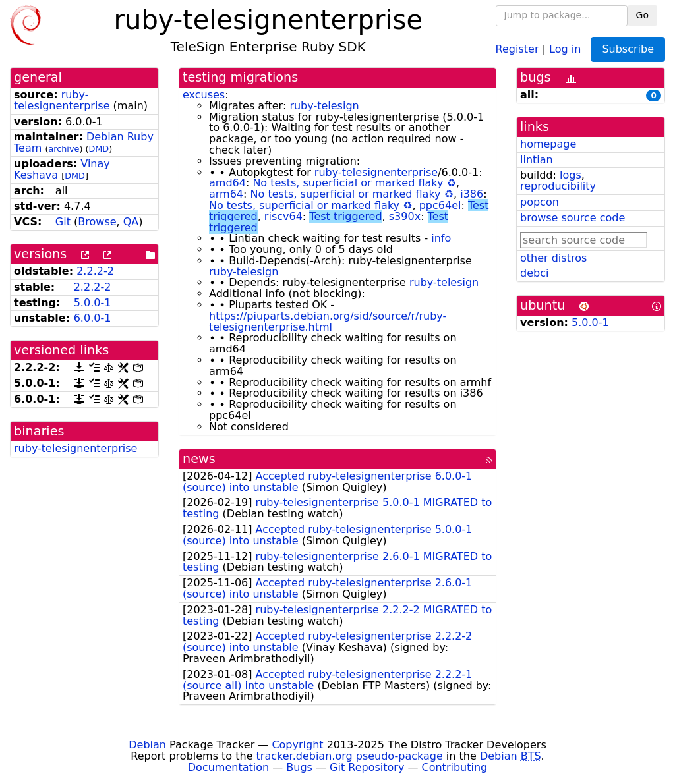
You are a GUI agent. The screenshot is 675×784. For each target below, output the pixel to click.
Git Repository (367, 767)
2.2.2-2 (95, 271)
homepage (548, 144)
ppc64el (440, 205)
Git (63, 222)
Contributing (455, 767)
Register (517, 48)
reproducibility (558, 186)
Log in (565, 48)
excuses (204, 95)
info (441, 238)
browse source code (572, 218)
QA (131, 222)
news (199, 459)
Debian (147, 745)
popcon (540, 202)
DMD (99, 149)
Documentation (228, 767)
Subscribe (628, 49)
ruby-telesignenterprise (62, 100)
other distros (553, 258)
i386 (472, 194)
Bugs (299, 767)
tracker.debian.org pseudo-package (350, 756)
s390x (405, 216)
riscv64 (283, 216)
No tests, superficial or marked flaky (348, 183)
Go (642, 15)
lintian (537, 160)
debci (534, 273)
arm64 (226, 194)
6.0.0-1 (93, 318)
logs (571, 175)
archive (64, 149)
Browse (97, 222)
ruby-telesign (324, 106)
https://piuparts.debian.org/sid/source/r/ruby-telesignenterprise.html (328, 322)
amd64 (227, 183)
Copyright (297, 745)
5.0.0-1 (93, 303)
